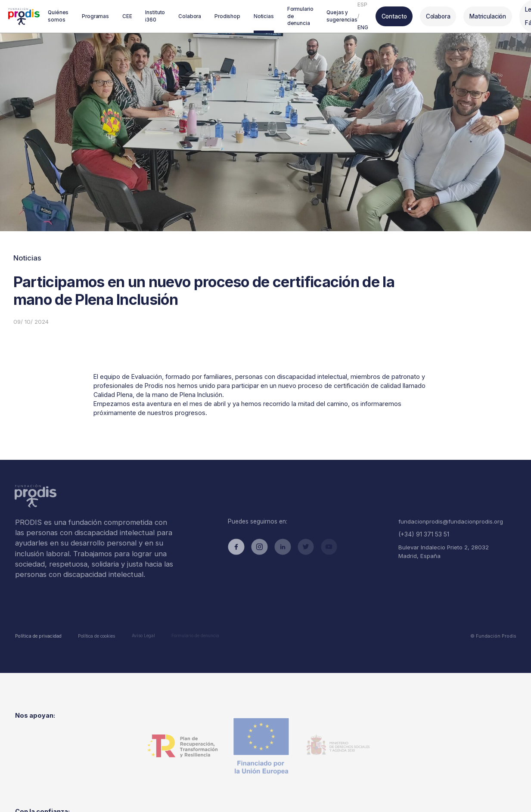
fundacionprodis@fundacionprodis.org (449, 513)
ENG (358, 27)
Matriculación (480, 15)
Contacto (388, 15)
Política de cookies (93, 623)
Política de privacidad (37, 623)
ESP (357, 4)
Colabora (431, 15)
